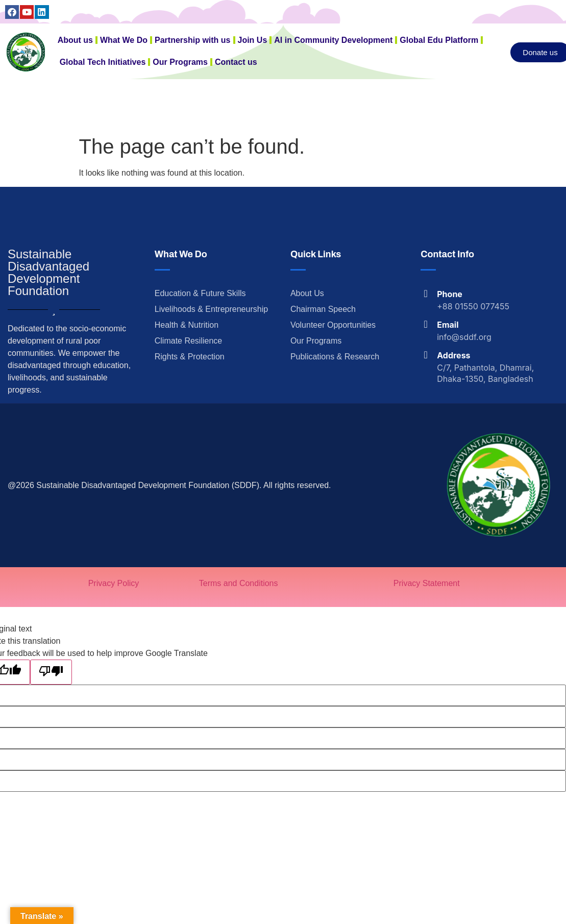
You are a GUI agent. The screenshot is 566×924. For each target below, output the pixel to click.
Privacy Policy (114, 583)
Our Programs (180, 62)
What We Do (124, 40)
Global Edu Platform (439, 40)
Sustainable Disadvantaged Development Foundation (48, 272)
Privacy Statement (427, 583)
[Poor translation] (51, 672)
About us (75, 40)
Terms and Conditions (239, 583)
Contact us (236, 62)
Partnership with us (192, 40)
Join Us (253, 40)
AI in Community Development (333, 40)
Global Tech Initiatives (103, 62)
